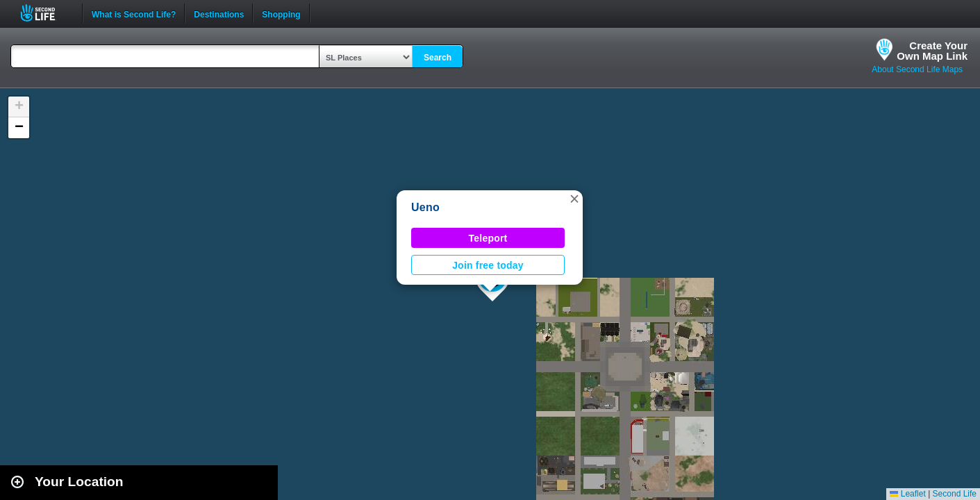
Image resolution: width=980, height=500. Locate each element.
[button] (574, 199)
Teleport (488, 238)
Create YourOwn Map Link (932, 51)
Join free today (488, 265)
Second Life (45, 13)
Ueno (425, 207)
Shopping (281, 13)
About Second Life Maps (917, 69)
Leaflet (907, 494)
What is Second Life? (134, 13)
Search (438, 58)
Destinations (219, 13)
